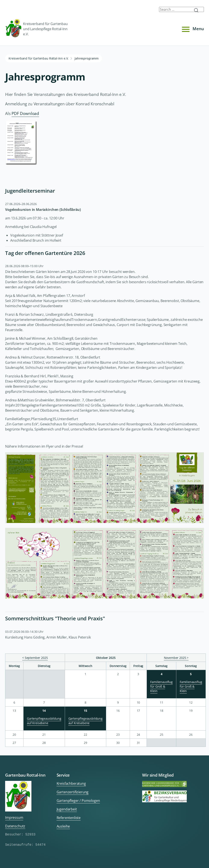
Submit (198, 10)
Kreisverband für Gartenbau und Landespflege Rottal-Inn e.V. (36, 29)
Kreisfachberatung (71, 783)
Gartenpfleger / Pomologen (78, 801)
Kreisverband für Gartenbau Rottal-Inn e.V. (39, 58)
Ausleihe (63, 826)
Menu (192, 29)
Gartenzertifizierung (73, 792)
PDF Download (25, 113)
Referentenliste (69, 818)
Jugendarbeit (67, 809)
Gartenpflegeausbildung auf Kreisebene (44, 721)
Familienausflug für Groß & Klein (161, 686)
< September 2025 (35, 658)
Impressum (14, 817)
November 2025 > (176, 658)
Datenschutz (15, 826)
